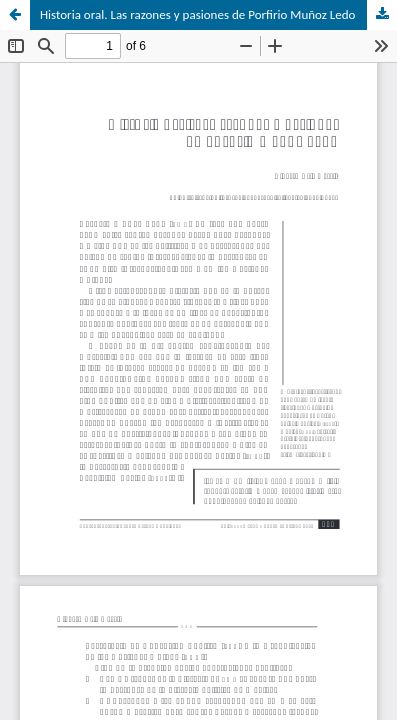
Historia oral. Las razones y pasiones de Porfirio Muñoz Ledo (198, 14)
